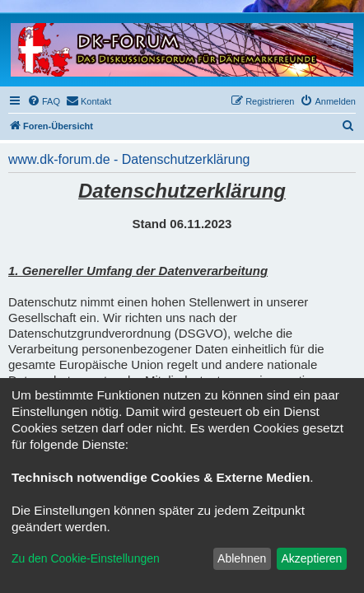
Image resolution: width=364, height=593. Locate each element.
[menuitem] (44, 101)
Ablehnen (242, 558)
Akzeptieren (311, 558)
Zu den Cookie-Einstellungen (86, 558)
